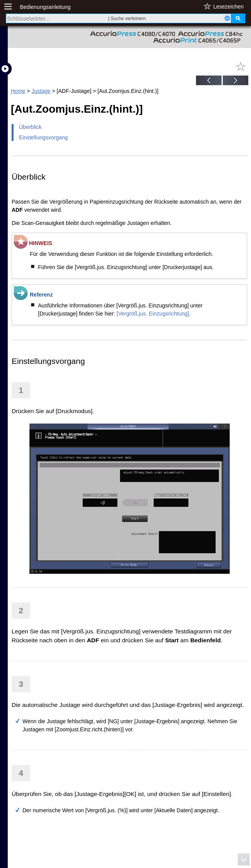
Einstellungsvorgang (43, 137)
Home (18, 91)
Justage (41, 91)
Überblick (30, 127)
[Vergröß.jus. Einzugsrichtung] (153, 314)
